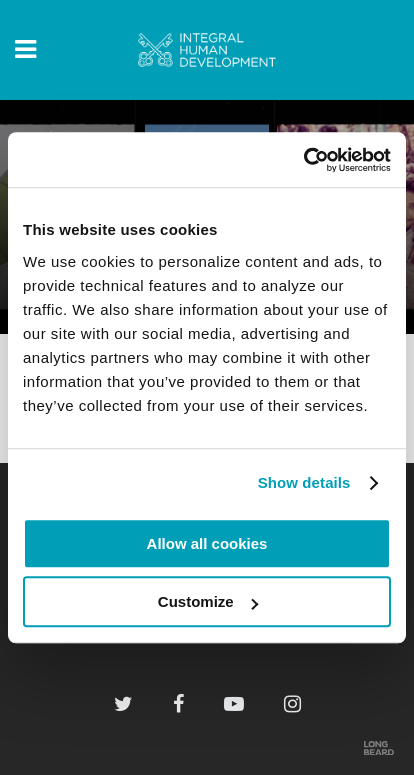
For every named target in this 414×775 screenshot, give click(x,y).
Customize (208, 601)
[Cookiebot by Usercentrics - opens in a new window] (303, 160)
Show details (304, 482)
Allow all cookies (207, 543)
